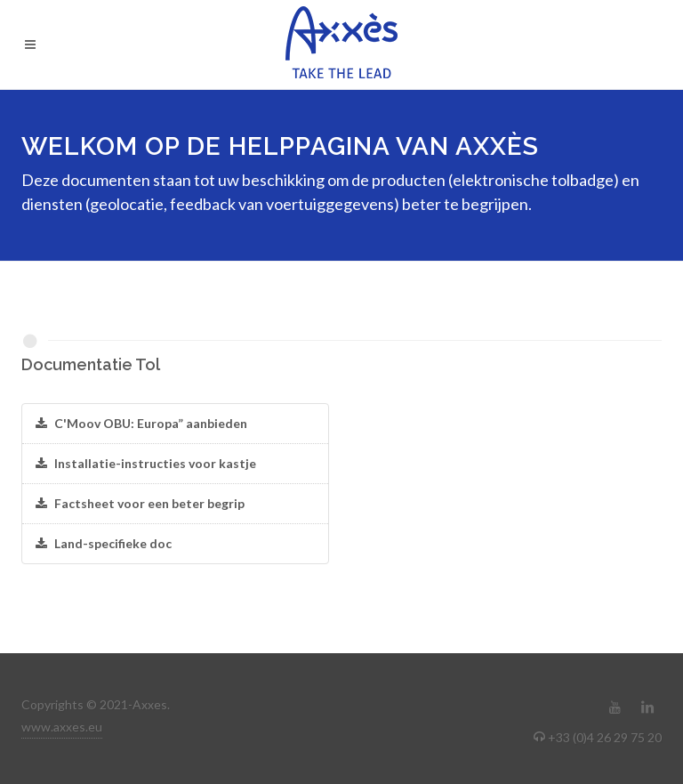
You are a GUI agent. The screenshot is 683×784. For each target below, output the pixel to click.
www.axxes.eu (62, 727)
